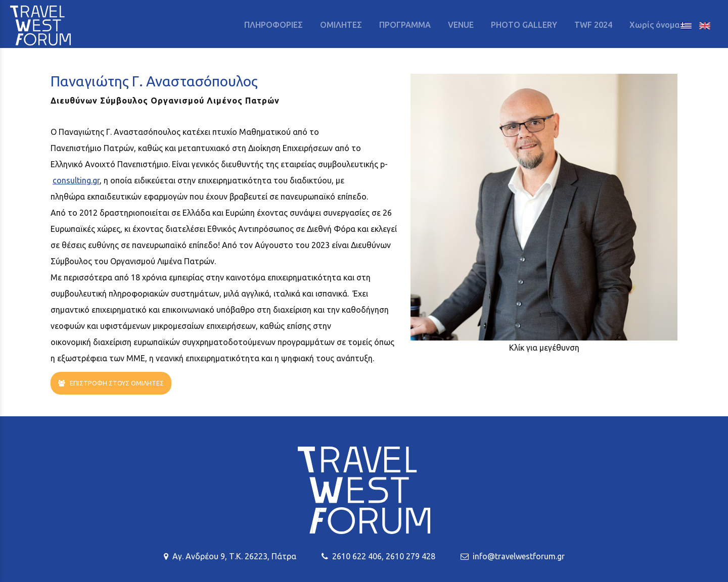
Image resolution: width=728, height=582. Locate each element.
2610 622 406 (357, 556)
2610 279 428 (411, 556)
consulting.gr (76, 180)
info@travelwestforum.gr (519, 556)
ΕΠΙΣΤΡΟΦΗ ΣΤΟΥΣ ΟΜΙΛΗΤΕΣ (111, 383)
